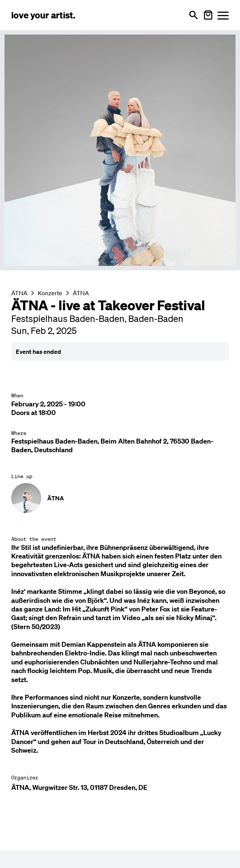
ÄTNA (81, 293)
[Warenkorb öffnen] (208, 15)
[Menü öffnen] (223, 15)
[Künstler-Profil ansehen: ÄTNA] (120, 498)
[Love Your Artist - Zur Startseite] (43, 15)
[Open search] (193, 15)
